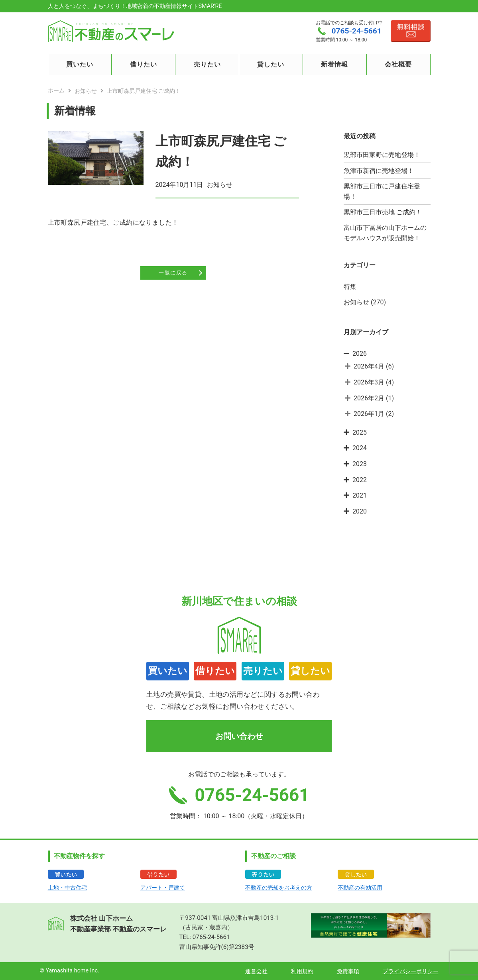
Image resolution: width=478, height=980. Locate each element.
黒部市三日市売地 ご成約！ (383, 212)
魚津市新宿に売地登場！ (379, 171)
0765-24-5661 (211, 937)
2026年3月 (369, 382)
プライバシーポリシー (411, 971)
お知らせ (356, 302)
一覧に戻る (173, 273)
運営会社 (256, 971)
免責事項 (348, 971)
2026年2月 (369, 398)
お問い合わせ (239, 736)
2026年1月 (369, 414)
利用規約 (302, 971)
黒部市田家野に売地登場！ (382, 155)
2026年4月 (369, 366)
